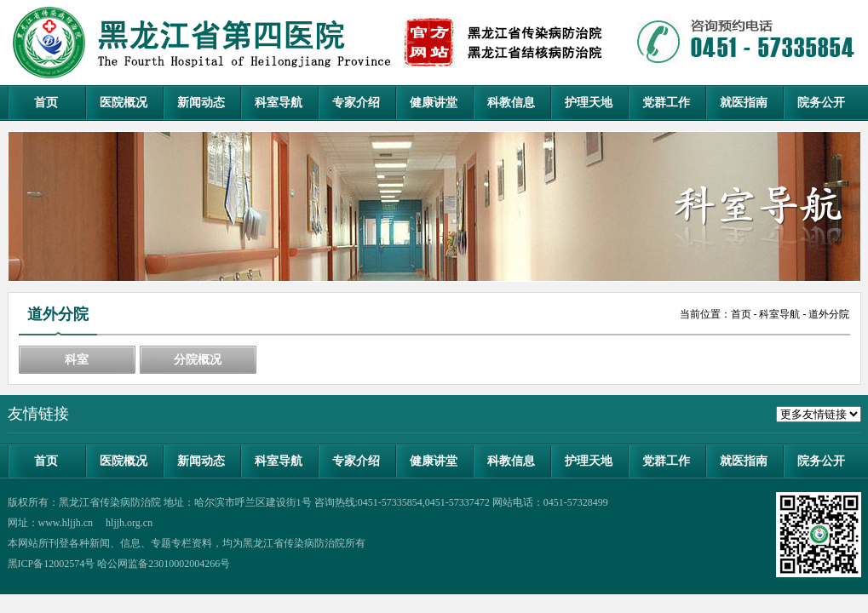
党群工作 (666, 103)
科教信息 (511, 103)
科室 (77, 360)
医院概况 (124, 103)
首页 (46, 103)
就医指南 (744, 103)
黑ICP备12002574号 (52, 564)
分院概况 (198, 360)
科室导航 (279, 103)
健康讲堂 (434, 103)
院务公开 (821, 103)
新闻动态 (201, 103)
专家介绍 (356, 103)
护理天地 (589, 103)
